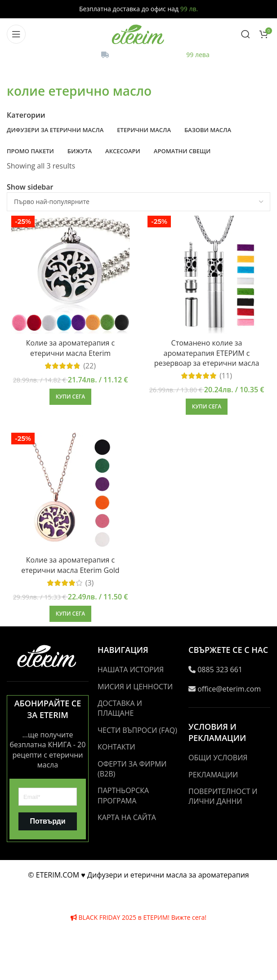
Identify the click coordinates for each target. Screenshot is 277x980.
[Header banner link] (138, 490)
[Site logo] (138, 33)
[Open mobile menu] (16, 34)
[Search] (246, 34)
